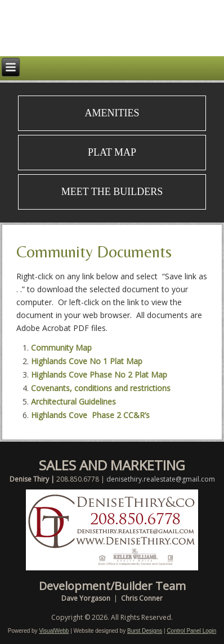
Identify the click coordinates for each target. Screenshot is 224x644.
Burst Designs (145, 631)
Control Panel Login (191, 631)
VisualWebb (54, 631)
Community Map (61, 348)
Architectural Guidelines (73, 402)
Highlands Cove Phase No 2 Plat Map (99, 375)
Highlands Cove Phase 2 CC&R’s (90, 415)
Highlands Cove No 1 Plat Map (87, 361)
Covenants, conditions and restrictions (101, 388)
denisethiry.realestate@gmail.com (161, 479)
